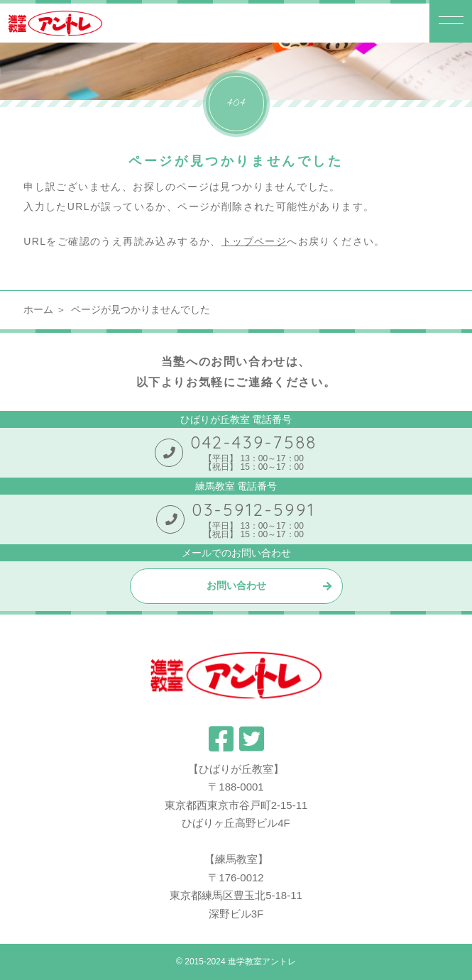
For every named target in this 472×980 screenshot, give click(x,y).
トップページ (254, 241)
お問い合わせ (236, 585)
